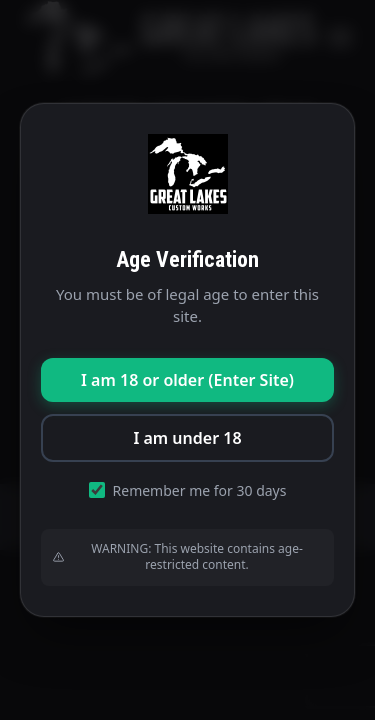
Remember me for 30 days (188, 490)
